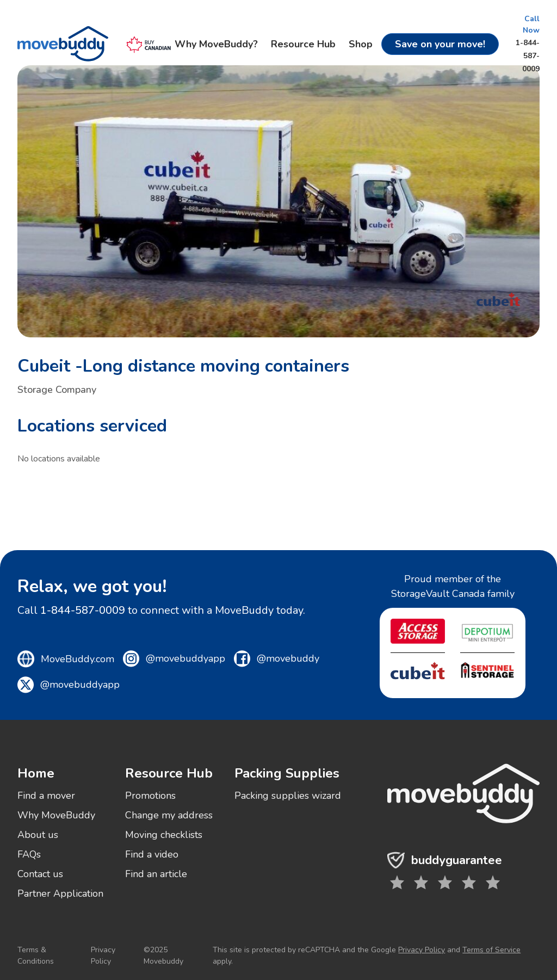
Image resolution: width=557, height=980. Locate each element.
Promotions (150, 796)
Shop (361, 44)
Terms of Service (491, 950)
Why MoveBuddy (56, 815)
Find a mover (46, 796)
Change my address (169, 815)
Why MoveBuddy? (216, 44)
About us (38, 835)
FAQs (29, 854)
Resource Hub (303, 44)
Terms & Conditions (36, 956)
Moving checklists (164, 835)
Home (36, 773)
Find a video (152, 854)
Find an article (156, 874)
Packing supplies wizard (288, 796)
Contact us (40, 874)
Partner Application (60, 893)
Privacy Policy (103, 956)
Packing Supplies (287, 773)
